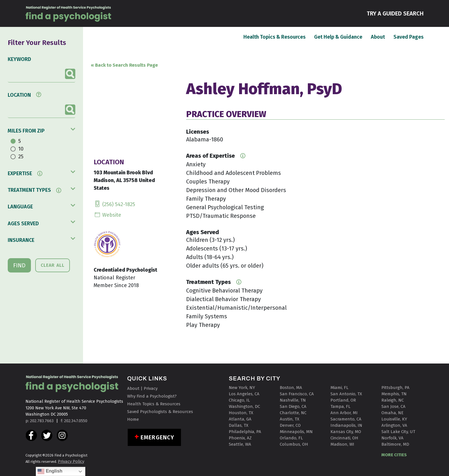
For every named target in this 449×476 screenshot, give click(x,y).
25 (21, 157)
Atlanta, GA (240, 419)
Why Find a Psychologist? (152, 396)
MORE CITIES (394, 455)
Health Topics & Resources (274, 37)
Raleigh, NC (393, 400)
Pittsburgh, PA (395, 388)
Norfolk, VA (392, 438)
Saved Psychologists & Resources (160, 412)
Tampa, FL (340, 406)
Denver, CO (290, 425)
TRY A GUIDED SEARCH (395, 13)
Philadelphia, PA (245, 432)
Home (133, 419)
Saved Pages (408, 37)
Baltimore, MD (395, 444)
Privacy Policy (71, 461)
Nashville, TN (293, 400)
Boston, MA (291, 388)
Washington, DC (244, 406)
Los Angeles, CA (244, 394)
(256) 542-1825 (114, 204)
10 (21, 149)
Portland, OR (343, 400)
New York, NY (242, 388)
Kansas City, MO (346, 432)
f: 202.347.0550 (74, 421)
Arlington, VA (394, 425)
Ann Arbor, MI (344, 413)
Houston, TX (241, 413)
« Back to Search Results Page (124, 65)
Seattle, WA (240, 444)
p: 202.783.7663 (40, 421)
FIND (19, 265)
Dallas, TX (239, 425)
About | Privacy (142, 388)
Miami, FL (339, 388)
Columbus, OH (294, 444)
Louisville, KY (394, 419)
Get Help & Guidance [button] (338, 37)
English (50, 471)
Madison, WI (342, 444)
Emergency (157, 437)
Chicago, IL (239, 400)
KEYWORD (19, 59)
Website (107, 215)
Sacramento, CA (346, 419)
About (378, 37)
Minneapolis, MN (296, 432)
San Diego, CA (293, 406)
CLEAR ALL (53, 265)
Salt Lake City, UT (398, 432)
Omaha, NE (392, 413)
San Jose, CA (393, 406)
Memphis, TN (394, 394)
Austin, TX (290, 419)
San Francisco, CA (297, 394)
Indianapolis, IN (346, 425)
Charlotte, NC (293, 413)
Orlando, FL (291, 438)
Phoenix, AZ (240, 438)
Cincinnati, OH (344, 438)
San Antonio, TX (346, 394)
